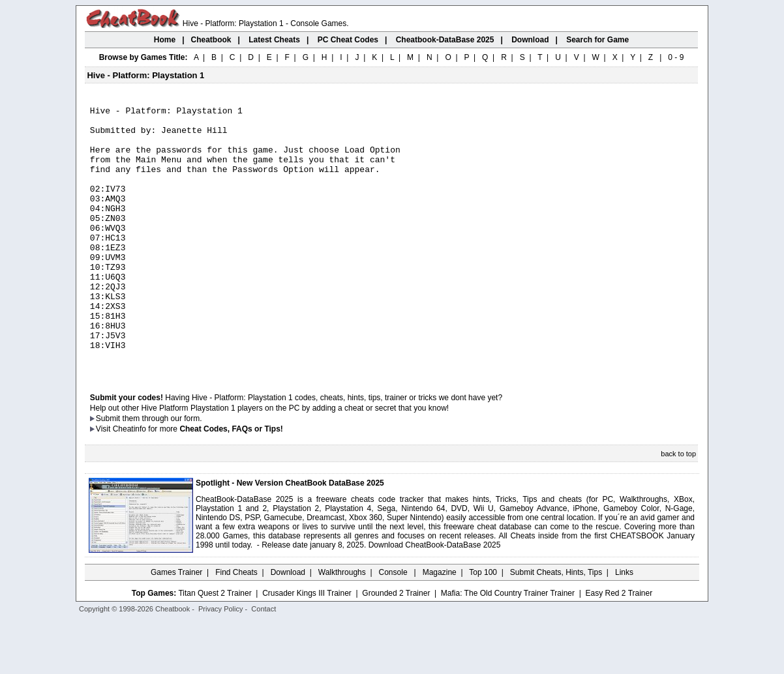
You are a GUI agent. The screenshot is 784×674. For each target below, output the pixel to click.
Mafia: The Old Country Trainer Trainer (508, 646)
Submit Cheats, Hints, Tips (556, 625)
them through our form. (162, 471)
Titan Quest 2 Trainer (215, 646)
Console (394, 625)
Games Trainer (176, 625)
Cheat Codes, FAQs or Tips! (231, 482)
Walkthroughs (342, 625)
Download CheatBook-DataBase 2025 (435, 598)
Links (624, 625)
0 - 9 (676, 57)
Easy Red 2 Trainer (619, 646)
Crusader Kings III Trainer (307, 646)
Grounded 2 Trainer (396, 646)
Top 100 (483, 625)
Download (288, 625)
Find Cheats (236, 625)
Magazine (440, 625)
